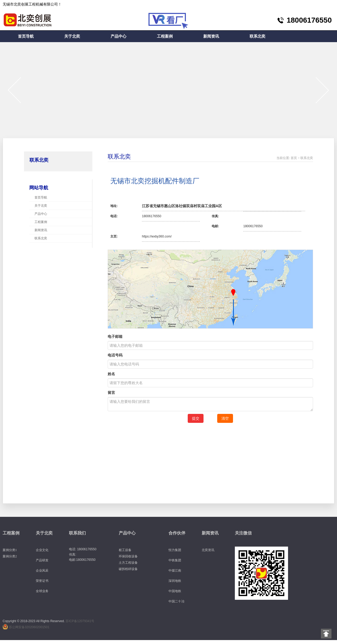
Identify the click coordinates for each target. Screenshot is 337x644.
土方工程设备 (128, 563)
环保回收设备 (128, 556)
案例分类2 (10, 556)
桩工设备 (125, 550)
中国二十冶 (176, 601)
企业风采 (42, 571)
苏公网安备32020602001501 (29, 627)
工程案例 (165, 36)
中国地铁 (175, 591)
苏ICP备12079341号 (80, 621)
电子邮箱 (115, 336)
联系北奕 (257, 36)
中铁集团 (175, 560)
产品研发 (42, 560)
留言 (111, 393)
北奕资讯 (208, 550)
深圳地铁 (175, 581)
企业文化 (42, 550)
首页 (294, 158)
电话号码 (115, 355)
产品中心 (118, 36)
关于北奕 (72, 36)
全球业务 (42, 591)
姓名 (111, 374)
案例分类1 (10, 550)
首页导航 (26, 36)
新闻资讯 (211, 36)
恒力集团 (175, 550)
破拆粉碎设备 (128, 569)
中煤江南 (175, 571)
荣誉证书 (42, 581)
